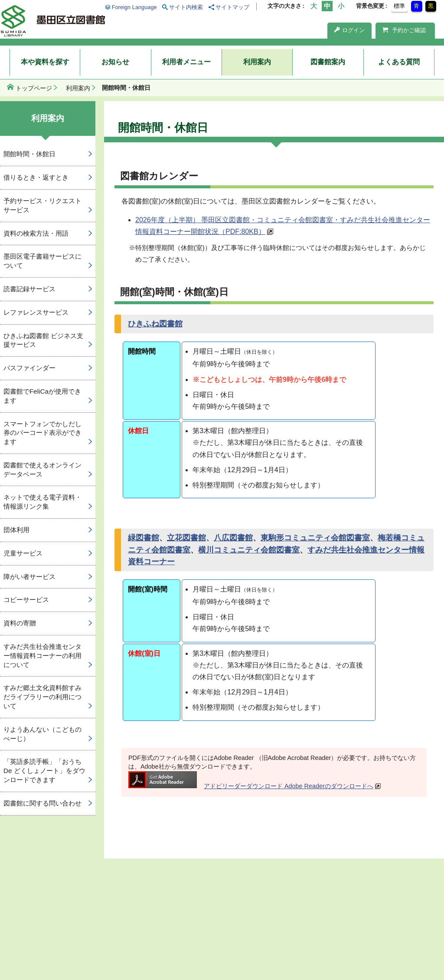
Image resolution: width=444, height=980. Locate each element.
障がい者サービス (29, 577)
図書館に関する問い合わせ (42, 803)
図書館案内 (328, 62)
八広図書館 (233, 538)
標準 (399, 6)
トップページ (34, 88)
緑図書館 (144, 538)
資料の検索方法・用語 (36, 233)
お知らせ (115, 62)
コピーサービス (26, 600)
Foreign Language (134, 7)
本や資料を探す (45, 62)
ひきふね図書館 (155, 324)
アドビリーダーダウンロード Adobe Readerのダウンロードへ (251, 786)
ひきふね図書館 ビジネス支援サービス (43, 340)
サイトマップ (232, 7)
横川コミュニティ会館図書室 (249, 550)
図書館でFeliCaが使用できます (42, 396)
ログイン (349, 30)
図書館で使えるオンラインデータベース (42, 470)
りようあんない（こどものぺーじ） (42, 734)
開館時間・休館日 (29, 154)
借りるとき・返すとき (36, 177)
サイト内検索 (186, 7)
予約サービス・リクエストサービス (42, 205)
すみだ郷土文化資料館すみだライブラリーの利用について (42, 697)
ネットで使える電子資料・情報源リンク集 (42, 502)
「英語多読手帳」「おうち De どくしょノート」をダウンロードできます (44, 771)
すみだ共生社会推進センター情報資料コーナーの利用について (42, 656)
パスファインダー (29, 368)
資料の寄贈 (20, 623)
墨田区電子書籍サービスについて (42, 261)
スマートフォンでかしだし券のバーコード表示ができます (42, 433)
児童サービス (23, 553)
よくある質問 (399, 62)
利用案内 (257, 62)
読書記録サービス (29, 289)
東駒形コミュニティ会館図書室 (315, 538)
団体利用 (16, 530)
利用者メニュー (186, 62)
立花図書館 (186, 538)
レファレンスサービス (36, 312)
